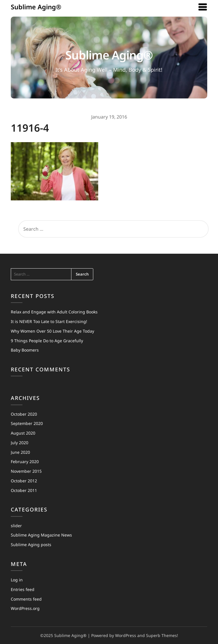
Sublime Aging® (36, 7)
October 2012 (24, 481)
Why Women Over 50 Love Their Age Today (52, 331)
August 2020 (23, 433)
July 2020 (20, 443)
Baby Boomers (25, 350)
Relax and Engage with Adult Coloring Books (54, 312)
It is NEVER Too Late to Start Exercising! (49, 321)
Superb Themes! (162, 635)
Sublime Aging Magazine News (41, 535)
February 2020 (25, 462)
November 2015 (26, 471)
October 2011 (24, 490)
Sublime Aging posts (31, 545)
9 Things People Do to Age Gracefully (47, 341)
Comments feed (26, 599)
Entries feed (23, 589)
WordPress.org (25, 608)
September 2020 (27, 423)
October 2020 (24, 414)
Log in (17, 580)
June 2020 (20, 452)
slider (16, 526)
